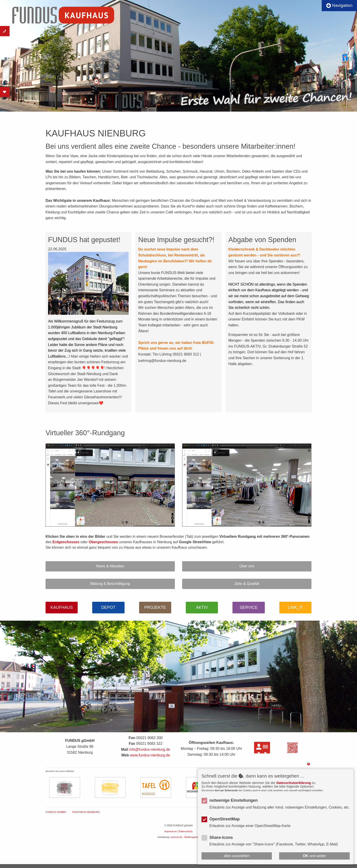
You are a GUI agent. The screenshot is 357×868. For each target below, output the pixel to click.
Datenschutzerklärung (294, 783)
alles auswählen (237, 856)
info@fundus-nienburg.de (150, 749)
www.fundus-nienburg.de (150, 755)
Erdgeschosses (66, 542)
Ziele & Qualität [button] (247, 584)
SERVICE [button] (249, 607)
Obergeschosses (103, 542)
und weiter (314, 856)
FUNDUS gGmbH (56, 812)
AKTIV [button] (202, 607)
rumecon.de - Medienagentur (185, 837)
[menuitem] (59, 812)
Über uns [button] (247, 566)
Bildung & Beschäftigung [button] (110, 584)
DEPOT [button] (108, 607)
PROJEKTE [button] (155, 607)
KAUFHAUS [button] (62, 607)
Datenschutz (186, 831)
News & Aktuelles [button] (110, 566)
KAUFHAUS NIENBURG (86, 812)
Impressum (171, 831)
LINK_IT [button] (295, 607)
